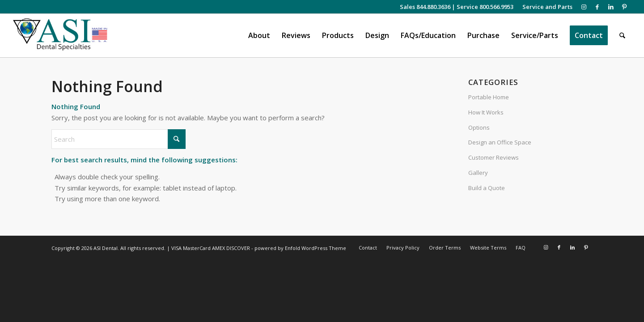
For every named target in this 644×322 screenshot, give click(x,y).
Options (479, 127)
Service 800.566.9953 (485, 7)
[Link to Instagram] (584, 7)
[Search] (623, 36)
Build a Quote (487, 188)
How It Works (486, 112)
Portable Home (489, 97)
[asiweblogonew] (60, 36)
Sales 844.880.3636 (425, 7)
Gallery (478, 173)
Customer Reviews (494, 157)
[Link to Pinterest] (624, 7)
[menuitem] (545, 7)
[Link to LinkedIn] (611, 7)
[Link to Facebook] (597, 7)
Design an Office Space (500, 142)
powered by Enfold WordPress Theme (300, 248)
